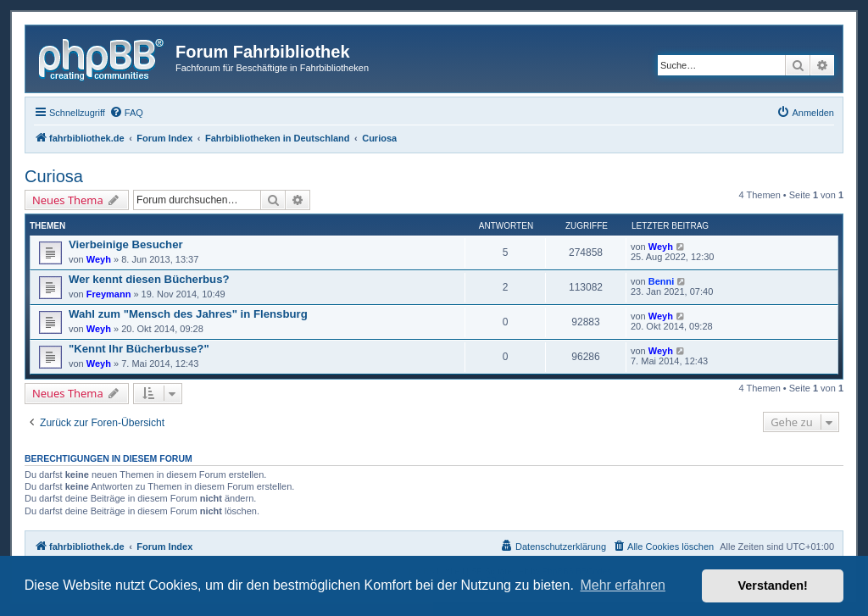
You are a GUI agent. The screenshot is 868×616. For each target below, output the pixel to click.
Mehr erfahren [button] (623, 585)
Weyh (99, 259)
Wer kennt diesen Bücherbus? (149, 279)
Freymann (109, 294)
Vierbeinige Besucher (126, 244)
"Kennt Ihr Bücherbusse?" (139, 349)
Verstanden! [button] (773, 585)
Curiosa (54, 176)
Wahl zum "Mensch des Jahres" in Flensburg (188, 314)
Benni (662, 281)
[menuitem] (126, 113)
